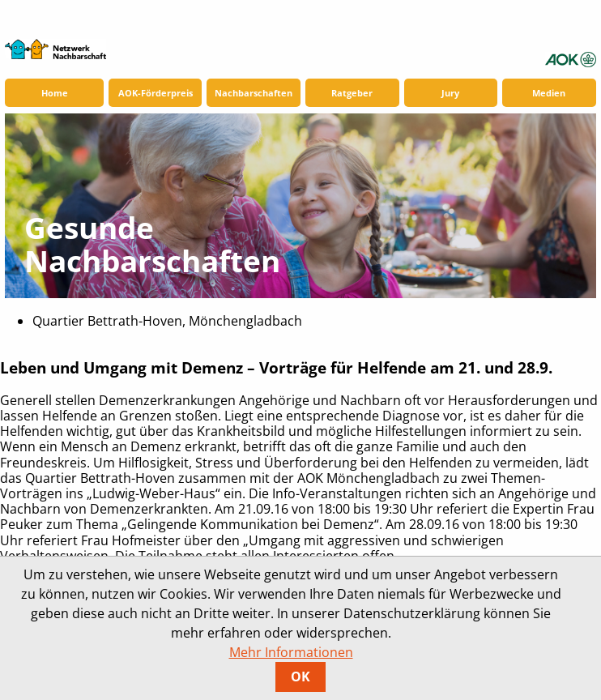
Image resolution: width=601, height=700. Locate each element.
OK (300, 677)
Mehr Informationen (291, 652)
